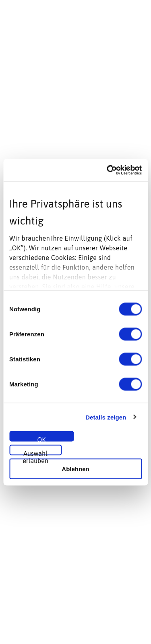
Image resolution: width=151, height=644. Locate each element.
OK (42, 439)
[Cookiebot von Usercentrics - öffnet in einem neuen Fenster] (108, 170)
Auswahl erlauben (35, 453)
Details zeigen (106, 417)
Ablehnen (75, 469)
